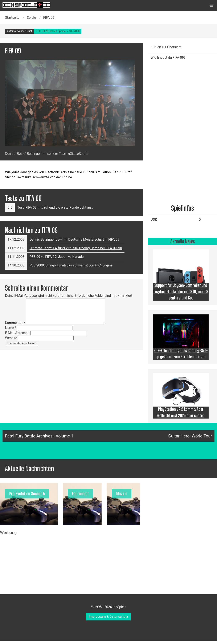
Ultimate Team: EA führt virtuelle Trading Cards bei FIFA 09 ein (76, 248)
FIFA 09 (49, 18)
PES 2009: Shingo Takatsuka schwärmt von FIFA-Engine (71, 265)
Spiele (31, 18)
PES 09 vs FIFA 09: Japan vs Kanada (57, 257)
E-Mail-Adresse (17, 333)
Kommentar (15, 323)
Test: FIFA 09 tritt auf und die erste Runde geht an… (55, 207)
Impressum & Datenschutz (108, 617)
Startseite (12, 18)
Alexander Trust (23, 31)
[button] (212, 5)
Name (11, 328)
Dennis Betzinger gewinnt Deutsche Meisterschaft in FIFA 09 (74, 239)
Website (11, 338)
